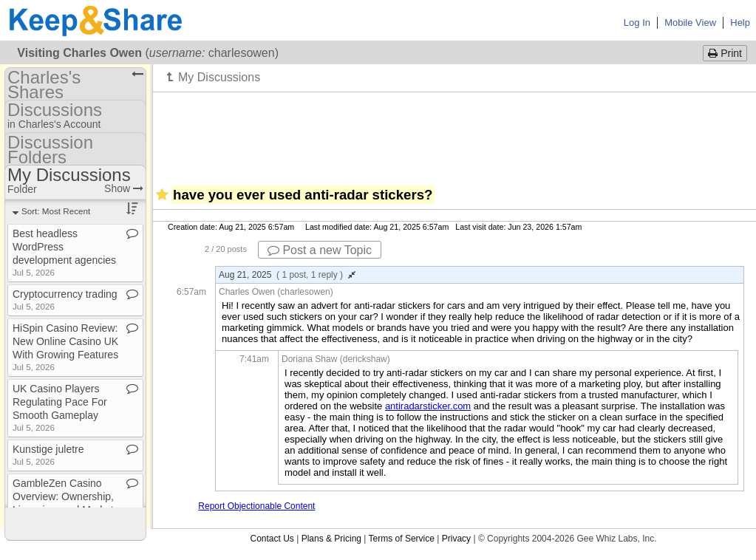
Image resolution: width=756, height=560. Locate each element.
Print (725, 53)
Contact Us (272, 539)
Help (740, 23)
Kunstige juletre (48, 455)
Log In (637, 23)
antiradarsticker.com (428, 406)
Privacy (456, 539)
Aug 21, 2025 (287, 275)
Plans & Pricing (331, 539)
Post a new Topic (320, 250)
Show (124, 188)
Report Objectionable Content (256, 506)
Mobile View (690, 23)
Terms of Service (402, 539)
